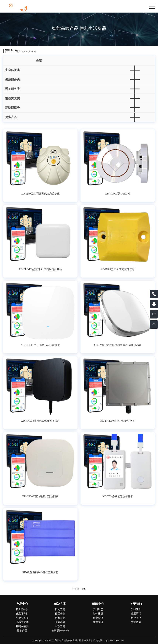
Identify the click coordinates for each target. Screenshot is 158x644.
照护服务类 (13, 89)
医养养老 (60, 622)
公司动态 (98, 609)
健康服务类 (13, 79)
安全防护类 (13, 70)
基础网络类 (13, 108)
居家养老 (60, 618)
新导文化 (136, 618)
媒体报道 (98, 614)
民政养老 (60, 626)
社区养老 (60, 614)
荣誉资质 (136, 622)
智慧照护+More (60, 631)
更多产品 (11, 117)
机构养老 (60, 609)
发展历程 (136, 614)
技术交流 (98, 622)
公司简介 (136, 609)
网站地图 (98, 640)
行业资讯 (98, 618)
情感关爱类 (13, 98)
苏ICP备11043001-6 (115, 640)
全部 (39, 61)
